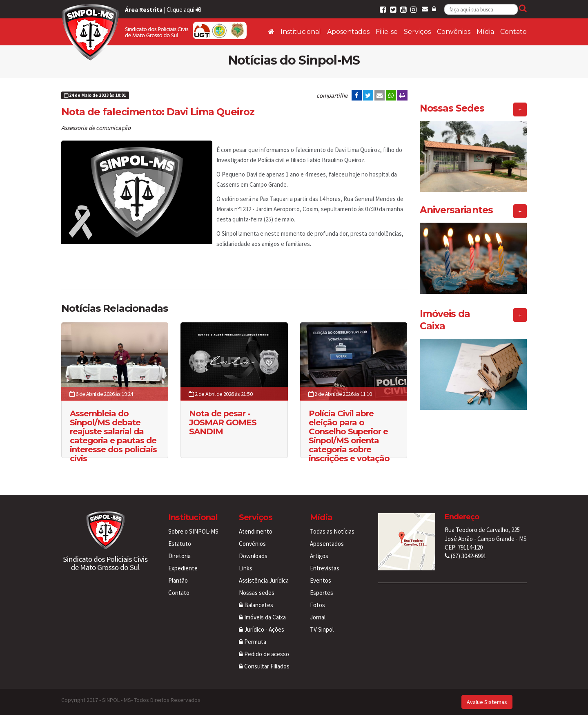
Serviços (417, 32)
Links (246, 568)
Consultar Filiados (264, 666)
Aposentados (348, 32)
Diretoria (179, 556)
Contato (513, 32)
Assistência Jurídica (264, 580)
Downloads (253, 556)
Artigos (319, 556)
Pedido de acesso (264, 654)
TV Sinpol (322, 629)
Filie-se (387, 32)
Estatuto (180, 544)
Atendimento (256, 531)
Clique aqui (184, 10)
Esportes (322, 593)
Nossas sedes (257, 593)
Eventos (321, 580)
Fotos (317, 605)
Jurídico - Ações (262, 629)
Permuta (253, 642)
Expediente (183, 568)
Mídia (485, 32)
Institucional (301, 32)
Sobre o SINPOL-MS (193, 531)
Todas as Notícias (332, 531)
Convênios (454, 32)
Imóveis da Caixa (262, 617)
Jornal (318, 617)
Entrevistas (325, 568)
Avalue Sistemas (487, 702)
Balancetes (256, 605)
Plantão (178, 580)
